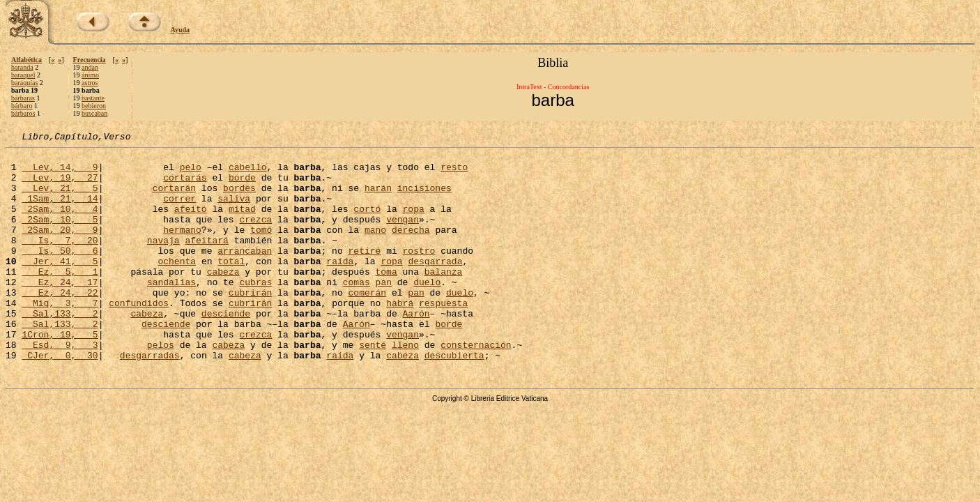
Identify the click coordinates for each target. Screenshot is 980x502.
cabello (248, 173)
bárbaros (23, 113)
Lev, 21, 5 (60, 198)
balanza (444, 298)
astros (90, 83)
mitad (242, 223)
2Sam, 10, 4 (60, 223)
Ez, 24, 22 (60, 324)
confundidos (139, 336)
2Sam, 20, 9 (60, 248)
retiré (364, 273)
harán (378, 198)
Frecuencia (90, 60)
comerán (367, 324)
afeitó (191, 223)
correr (179, 211)
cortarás (185, 185)
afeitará (206, 261)
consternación (476, 386)
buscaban (94, 113)
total (231, 286)
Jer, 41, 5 (60, 286)
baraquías (24, 83)
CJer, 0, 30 (60, 399)
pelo (191, 173)
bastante (93, 98)
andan (90, 67)
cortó (367, 223)
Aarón (416, 349)
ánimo (90, 75)
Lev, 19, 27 (60, 185)
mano (375, 248)
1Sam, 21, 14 (60, 211)
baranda (22, 67)
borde (242, 185)
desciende (226, 349)
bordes (239, 198)
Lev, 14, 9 (60, 173)
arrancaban (245, 273)
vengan (403, 236)
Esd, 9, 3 (60, 386)
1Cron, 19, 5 (60, 374)
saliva (234, 211)
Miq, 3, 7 (60, 336)
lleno (405, 386)
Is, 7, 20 (60, 261)
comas (357, 311)
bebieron (94, 106)
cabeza (223, 298)
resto (454, 173)
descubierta (454, 399)
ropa (414, 223)
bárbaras (23, 98)
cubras (255, 311)
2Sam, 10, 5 (60, 236)
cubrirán (250, 324)
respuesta (443, 336)
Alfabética (26, 60)
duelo (427, 311)
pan (383, 311)
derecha (411, 248)
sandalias (171, 311)
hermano (182, 248)
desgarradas (150, 399)
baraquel (23, 75)
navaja (163, 261)
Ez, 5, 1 (60, 298)
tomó (261, 248)
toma (386, 298)
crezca (255, 236)
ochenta (177, 286)
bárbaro (22, 106)
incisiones (424, 198)
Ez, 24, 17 (60, 311)
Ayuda (181, 30)
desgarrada (435, 286)
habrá (400, 336)
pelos (161, 386)
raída (340, 286)
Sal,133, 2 (60, 349)
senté (373, 386)
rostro (419, 273)
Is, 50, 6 (60, 273)
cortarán (174, 198)
